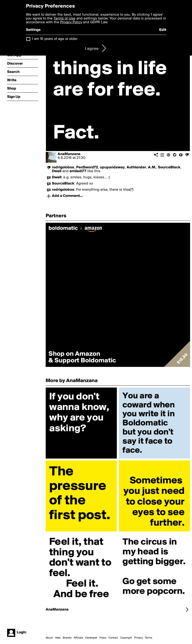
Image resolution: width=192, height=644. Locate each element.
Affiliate (78, 638)
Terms (149, 638)
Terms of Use (64, 19)
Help (58, 638)
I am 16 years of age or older (55, 39)
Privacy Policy (71, 22)
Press (103, 638)
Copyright (126, 638)
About (49, 638)
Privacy (138, 638)
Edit (163, 30)
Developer (91, 638)
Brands (67, 638)
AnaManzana (69, 154)
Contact (113, 638)
